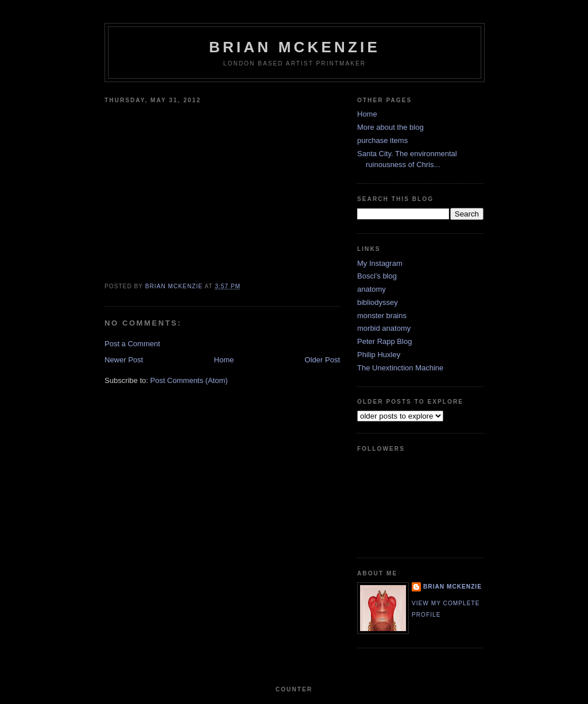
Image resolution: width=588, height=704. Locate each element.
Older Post (322, 360)
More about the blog (390, 127)
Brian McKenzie (295, 47)
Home (224, 360)
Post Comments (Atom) (189, 380)
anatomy (372, 289)
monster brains (382, 316)
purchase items (382, 140)
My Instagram (380, 263)
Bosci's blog (377, 276)
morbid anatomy (384, 328)
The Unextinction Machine (400, 368)
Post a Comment (132, 344)
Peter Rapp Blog (384, 341)
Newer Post (124, 360)
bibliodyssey (378, 302)
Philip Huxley (379, 355)
